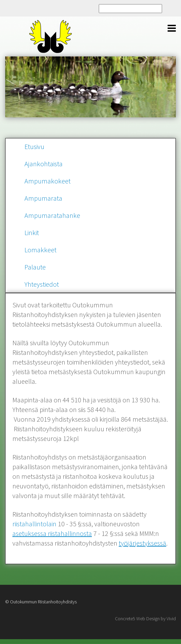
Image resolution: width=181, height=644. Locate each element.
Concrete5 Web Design (137, 619)
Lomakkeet (40, 250)
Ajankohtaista (44, 164)
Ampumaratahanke (52, 215)
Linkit (32, 233)
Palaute (35, 267)
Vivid (171, 619)
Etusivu (34, 146)
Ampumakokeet (47, 181)
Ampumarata (43, 198)
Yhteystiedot (42, 284)
